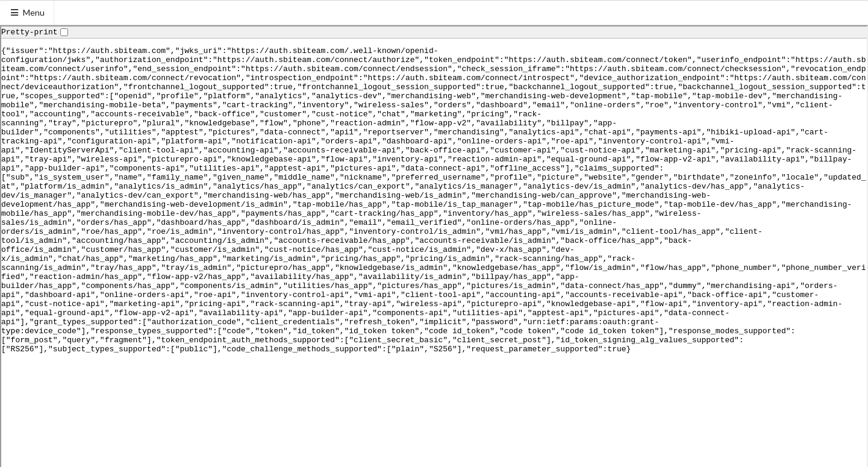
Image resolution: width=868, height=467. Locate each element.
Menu (27, 12)
